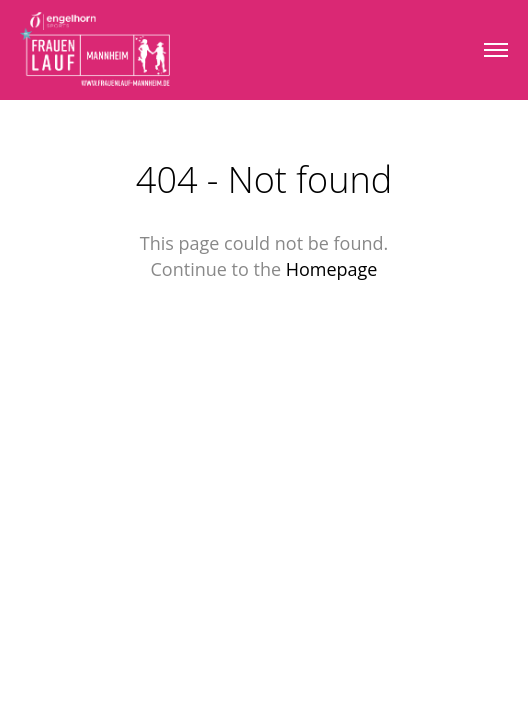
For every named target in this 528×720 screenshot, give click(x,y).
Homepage (332, 269)
